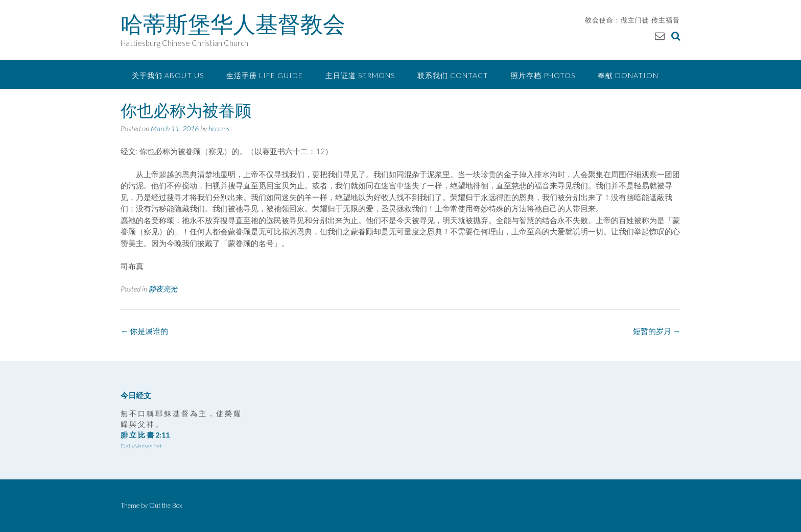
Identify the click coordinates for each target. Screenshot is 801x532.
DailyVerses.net (141, 446)
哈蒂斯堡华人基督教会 (233, 24)
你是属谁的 (144, 331)
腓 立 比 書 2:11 (145, 435)
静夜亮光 (163, 289)
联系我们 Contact (453, 75)
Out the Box (166, 505)
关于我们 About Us (168, 75)
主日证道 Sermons (360, 75)
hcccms (219, 128)
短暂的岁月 (657, 331)
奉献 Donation (628, 75)
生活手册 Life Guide (265, 75)
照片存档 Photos (543, 75)
